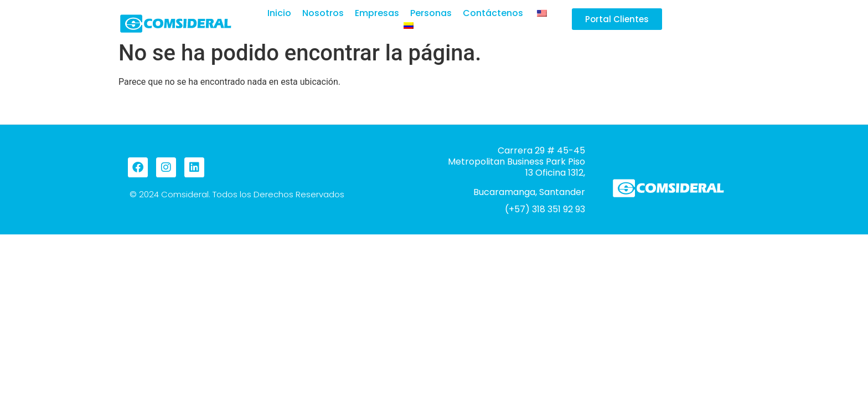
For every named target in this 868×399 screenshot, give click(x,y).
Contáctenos (493, 13)
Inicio (279, 13)
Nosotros (323, 13)
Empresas (377, 13)
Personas (431, 13)
